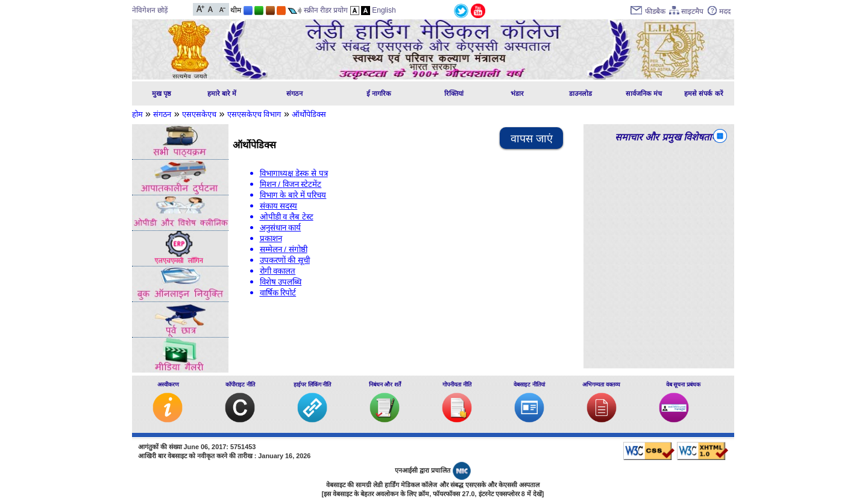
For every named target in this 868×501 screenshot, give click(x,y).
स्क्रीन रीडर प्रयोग (326, 10)
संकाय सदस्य (279, 206)
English (384, 10)
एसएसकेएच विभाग (254, 114)
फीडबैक (655, 11)
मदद (725, 11)
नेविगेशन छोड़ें (150, 10)
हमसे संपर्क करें (703, 93)
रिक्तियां (454, 93)
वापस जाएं (532, 139)
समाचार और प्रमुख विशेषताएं (666, 137)
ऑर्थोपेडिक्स (309, 114)
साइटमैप (692, 11)
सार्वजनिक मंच (644, 93)
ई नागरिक (379, 93)
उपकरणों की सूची (285, 260)
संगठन (294, 93)
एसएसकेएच (199, 114)
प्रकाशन (271, 238)
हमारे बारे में (222, 93)
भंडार (517, 93)
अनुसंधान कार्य (281, 228)
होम (137, 114)
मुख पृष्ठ (162, 93)
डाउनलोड (580, 93)
